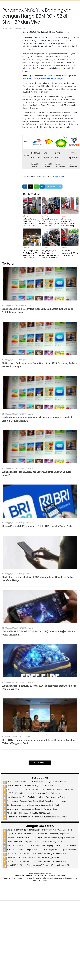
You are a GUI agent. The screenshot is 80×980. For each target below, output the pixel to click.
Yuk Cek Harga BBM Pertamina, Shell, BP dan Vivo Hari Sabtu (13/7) (69, 253)
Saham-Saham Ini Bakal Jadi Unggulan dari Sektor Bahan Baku (32, 809)
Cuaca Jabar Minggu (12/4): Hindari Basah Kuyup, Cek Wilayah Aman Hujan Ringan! (40, 830)
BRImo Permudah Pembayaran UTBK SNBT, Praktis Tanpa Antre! (38, 526)
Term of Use (20, 875)
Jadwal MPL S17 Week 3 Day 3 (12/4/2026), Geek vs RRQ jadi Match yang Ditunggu (41, 865)
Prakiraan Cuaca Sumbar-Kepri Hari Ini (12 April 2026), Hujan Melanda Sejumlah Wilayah (41, 850)
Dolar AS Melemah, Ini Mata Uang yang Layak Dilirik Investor (31, 785)
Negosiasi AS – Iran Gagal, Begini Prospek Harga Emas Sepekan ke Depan (36, 797)
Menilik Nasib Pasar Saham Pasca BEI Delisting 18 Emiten (30, 813)
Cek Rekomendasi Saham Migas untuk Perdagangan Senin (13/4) (33, 805)
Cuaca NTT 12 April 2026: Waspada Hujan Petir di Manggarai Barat (33, 857)
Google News (58, 177)
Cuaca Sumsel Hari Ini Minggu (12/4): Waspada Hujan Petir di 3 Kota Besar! (36, 842)
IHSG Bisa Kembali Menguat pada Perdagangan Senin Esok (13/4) (33, 793)
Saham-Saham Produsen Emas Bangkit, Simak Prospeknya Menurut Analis (37, 801)
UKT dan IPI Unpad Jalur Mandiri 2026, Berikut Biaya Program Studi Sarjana (36, 853)
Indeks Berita (40, 763)
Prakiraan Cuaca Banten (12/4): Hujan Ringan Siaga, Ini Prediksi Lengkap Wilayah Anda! (41, 838)
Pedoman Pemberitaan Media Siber (39, 875)
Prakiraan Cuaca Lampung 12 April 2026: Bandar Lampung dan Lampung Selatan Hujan (42, 846)
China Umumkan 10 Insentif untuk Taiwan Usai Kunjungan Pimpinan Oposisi (37, 781)
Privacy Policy (60, 875)
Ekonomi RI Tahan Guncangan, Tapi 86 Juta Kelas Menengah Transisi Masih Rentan (40, 789)
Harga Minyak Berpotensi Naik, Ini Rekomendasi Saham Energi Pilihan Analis (37, 817)
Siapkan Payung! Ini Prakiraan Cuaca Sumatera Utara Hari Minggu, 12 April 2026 (38, 834)
